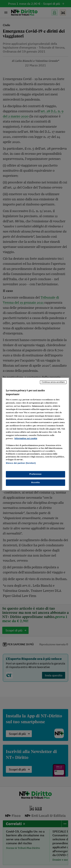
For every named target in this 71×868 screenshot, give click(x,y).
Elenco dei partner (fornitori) (21, 463)
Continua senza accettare (53, 382)
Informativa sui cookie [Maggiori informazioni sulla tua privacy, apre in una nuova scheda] (26, 438)
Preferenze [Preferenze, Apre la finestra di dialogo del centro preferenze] (36, 474)
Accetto (36, 483)
